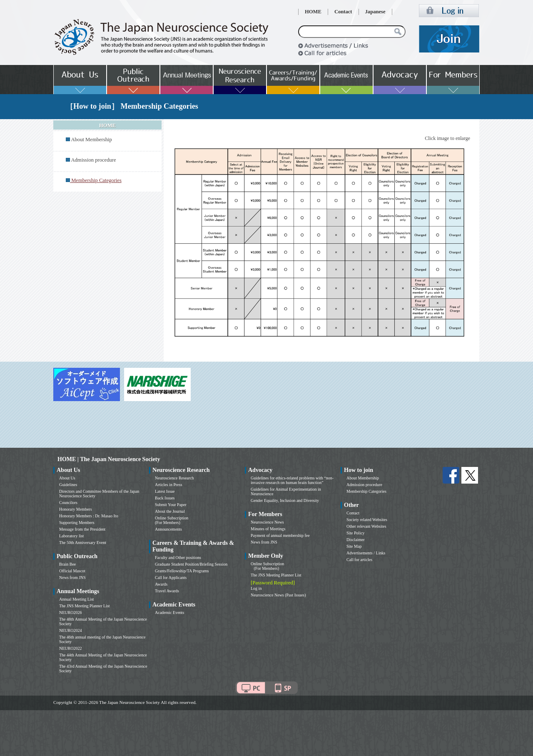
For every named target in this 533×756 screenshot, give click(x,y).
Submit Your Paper (171, 505)
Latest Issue (165, 491)
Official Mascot (72, 571)
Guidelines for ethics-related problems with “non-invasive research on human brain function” (292, 480)
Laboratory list (71, 536)
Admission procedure (93, 160)
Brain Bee (67, 564)
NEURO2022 (70, 648)
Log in (256, 588)
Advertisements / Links (366, 553)
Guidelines (68, 485)
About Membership (91, 140)
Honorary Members (76, 509)
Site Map (354, 546)
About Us (67, 478)
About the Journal (170, 511)
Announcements (168, 529)
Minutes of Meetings (268, 529)
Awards (161, 584)
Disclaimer (356, 540)
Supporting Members (77, 523)
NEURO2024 (70, 630)
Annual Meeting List (76, 599)
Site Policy (356, 533)
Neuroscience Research (174, 478)
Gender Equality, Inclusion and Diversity (285, 500)
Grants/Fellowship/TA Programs (182, 571)
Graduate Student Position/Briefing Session (191, 564)
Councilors (68, 503)
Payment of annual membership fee (280, 535)
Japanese (375, 12)
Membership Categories (366, 491)
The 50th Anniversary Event (83, 543)
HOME (313, 12)
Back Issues (165, 498)
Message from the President (82, 529)
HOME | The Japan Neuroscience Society (109, 459)
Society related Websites (367, 520)
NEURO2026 (70, 613)
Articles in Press (169, 485)
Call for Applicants (171, 578)
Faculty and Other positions (178, 558)
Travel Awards (167, 591)
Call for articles (359, 560)
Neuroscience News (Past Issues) (278, 595)
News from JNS (72, 578)
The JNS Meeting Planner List (85, 606)
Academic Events (169, 613)
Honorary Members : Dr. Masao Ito (89, 516)
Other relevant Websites (366, 526)
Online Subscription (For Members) (172, 520)
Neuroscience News (267, 522)
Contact (343, 12)
